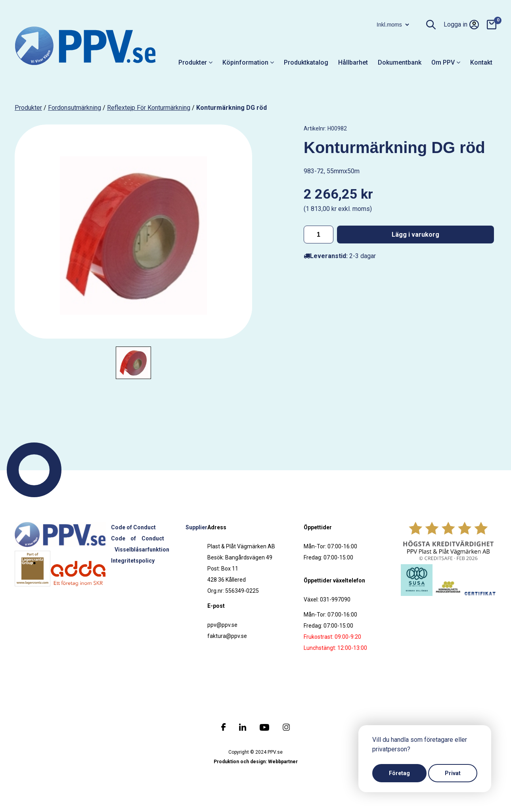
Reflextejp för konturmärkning (149, 108)
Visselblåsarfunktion (142, 550)
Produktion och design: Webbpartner (256, 762)
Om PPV (446, 62)
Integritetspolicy (133, 561)
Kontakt (481, 62)
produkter (28, 108)
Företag (399, 773)
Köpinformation (248, 62)
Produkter (195, 62)
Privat (453, 773)
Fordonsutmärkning (75, 108)
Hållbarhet (353, 62)
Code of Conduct (133, 527)
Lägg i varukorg (415, 235)
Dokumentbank (400, 62)
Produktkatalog (306, 62)
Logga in (461, 25)
